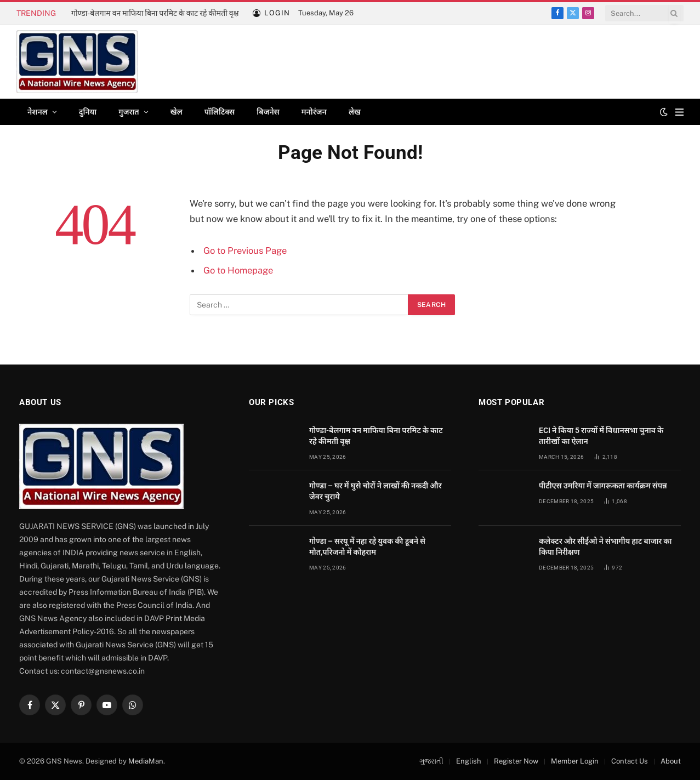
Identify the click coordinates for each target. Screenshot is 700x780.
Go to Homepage (238, 270)
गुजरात (129, 112)
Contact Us (630, 761)
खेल (177, 112)
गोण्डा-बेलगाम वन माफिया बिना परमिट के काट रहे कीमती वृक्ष (155, 13)
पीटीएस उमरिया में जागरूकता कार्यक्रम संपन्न (603, 486)
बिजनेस (268, 112)
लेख (355, 112)
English (469, 761)
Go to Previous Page (245, 250)
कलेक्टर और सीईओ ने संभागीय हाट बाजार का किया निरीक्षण (605, 546)
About (671, 761)
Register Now (516, 761)
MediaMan (146, 761)
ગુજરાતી (431, 761)
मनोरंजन (314, 112)
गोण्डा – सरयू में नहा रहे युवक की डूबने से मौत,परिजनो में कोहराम (367, 546)
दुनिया (88, 112)
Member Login (575, 761)
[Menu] (679, 112)
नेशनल (38, 112)
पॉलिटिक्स (220, 112)
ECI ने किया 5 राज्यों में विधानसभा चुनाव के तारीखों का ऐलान (601, 436)
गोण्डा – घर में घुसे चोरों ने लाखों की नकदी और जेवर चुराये (375, 491)
